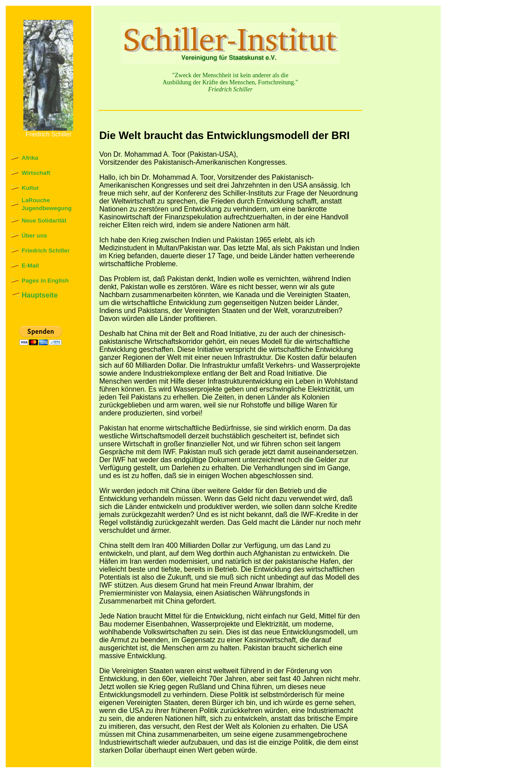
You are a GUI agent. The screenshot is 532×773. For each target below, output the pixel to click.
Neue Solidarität (44, 221)
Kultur (30, 188)
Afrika (30, 158)
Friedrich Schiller (46, 251)
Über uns (34, 236)
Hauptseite (40, 295)
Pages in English (45, 281)
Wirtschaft (36, 173)
